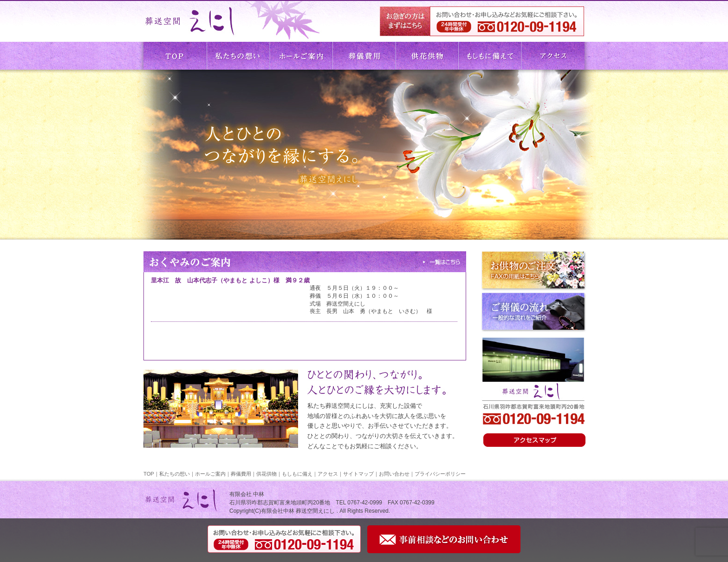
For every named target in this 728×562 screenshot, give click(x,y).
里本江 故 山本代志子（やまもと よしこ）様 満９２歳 (230, 280)
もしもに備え (297, 474)
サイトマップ (358, 474)
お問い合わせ (394, 474)
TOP (175, 56)
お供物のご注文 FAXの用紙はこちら (534, 272)
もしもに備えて (490, 56)
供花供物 (427, 56)
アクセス (553, 56)
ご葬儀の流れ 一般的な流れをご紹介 (534, 313)
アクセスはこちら (536, 440)
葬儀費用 (364, 56)
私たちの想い (238, 56)
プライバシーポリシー (440, 474)
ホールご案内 (301, 56)
